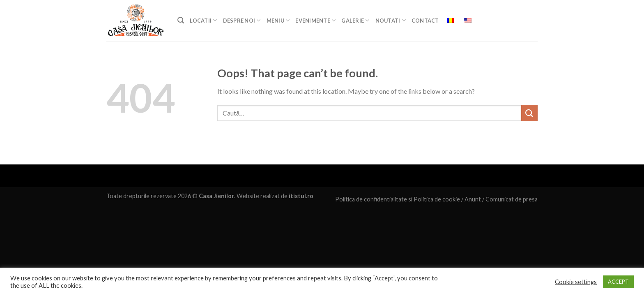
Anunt (473, 199)
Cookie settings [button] (576, 282)
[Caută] (181, 20)
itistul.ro (301, 196)
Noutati (391, 20)
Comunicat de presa (512, 199)
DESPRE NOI (242, 20)
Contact (425, 21)
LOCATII (203, 20)
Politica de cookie (437, 199)
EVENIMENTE (315, 20)
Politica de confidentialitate (371, 199)
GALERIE (355, 20)
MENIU (278, 20)
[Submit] (529, 113)
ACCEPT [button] (618, 282)
